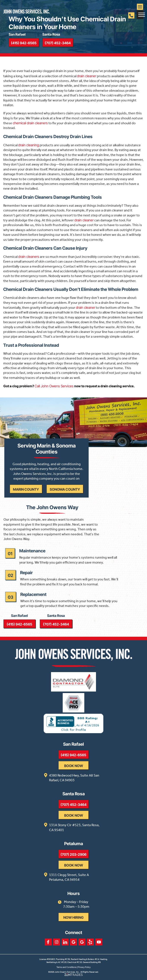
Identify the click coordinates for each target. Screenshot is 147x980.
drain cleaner (87, 76)
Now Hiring (73, 917)
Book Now (74, 766)
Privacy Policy (84, 967)
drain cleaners (29, 257)
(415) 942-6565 (24, 43)
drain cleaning (29, 145)
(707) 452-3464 (58, 43)
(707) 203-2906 (73, 854)
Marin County (26, 489)
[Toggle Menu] (142, 15)
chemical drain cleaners (30, 123)
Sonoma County (65, 489)
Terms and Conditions (66, 967)
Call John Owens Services (54, 386)
